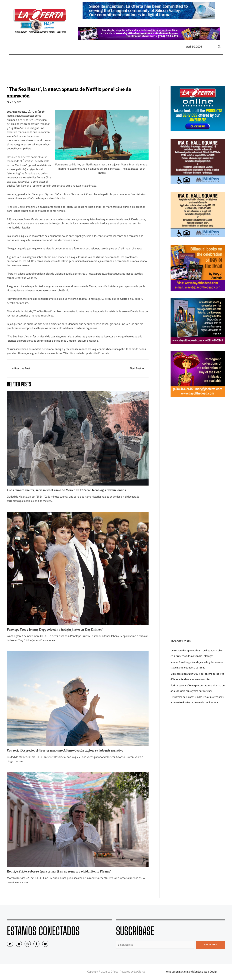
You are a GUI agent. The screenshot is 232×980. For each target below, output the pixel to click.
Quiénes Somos (206, 63)
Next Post (136, 369)
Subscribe (211, 945)
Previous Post (22, 369)
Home (15, 63)
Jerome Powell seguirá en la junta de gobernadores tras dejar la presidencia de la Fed (196, 673)
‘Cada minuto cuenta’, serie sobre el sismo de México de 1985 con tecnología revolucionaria (71, 491)
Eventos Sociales (167, 63)
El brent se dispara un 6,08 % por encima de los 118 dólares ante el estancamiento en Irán (197, 687)
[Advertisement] (198, 459)
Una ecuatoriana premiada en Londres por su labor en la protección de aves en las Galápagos (196, 656)
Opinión (120, 63)
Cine (9, 102)
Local (27, 63)
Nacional (44, 63)
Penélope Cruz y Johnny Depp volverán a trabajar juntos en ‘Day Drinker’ (59, 630)
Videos (186, 63)
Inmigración (103, 63)
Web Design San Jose (177, 973)
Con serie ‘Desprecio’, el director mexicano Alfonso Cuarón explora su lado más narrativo (70, 751)
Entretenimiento (141, 63)
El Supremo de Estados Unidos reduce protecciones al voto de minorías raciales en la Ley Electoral (197, 719)
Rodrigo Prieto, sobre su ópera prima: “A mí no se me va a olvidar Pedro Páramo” (64, 872)
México (85, 63)
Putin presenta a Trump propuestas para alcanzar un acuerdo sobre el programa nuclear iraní (194, 702)
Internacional (65, 63)
